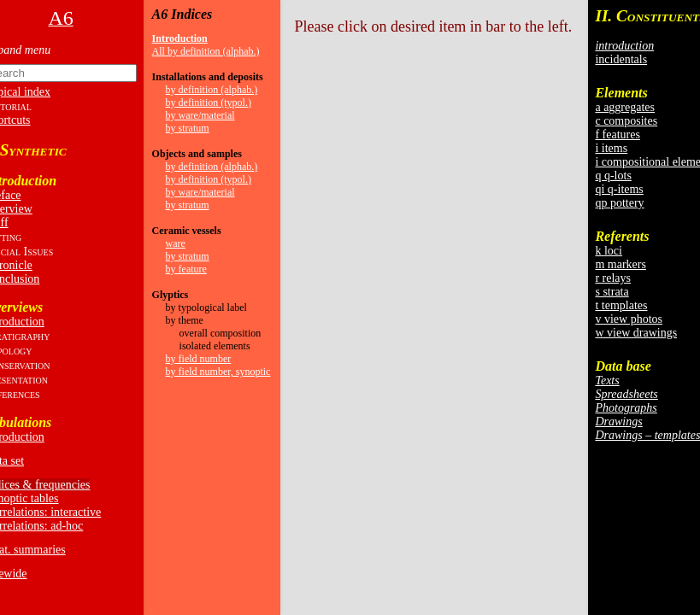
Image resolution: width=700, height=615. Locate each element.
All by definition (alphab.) (206, 51)
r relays (613, 278)
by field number (199, 359)
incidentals (621, 59)
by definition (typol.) (209, 102)
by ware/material (200, 115)
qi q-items (619, 189)
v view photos (629, 319)
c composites (626, 121)
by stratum (188, 128)
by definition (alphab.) (212, 90)
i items (611, 148)
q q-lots (613, 176)
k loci (609, 251)
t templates (621, 305)
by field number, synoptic (218, 372)
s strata (612, 292)
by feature (186, 269)
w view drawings (636, 333)
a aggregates (625, 107)
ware (176, 243)
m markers (620, 264)
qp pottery (619, 203)
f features (617, 135)
